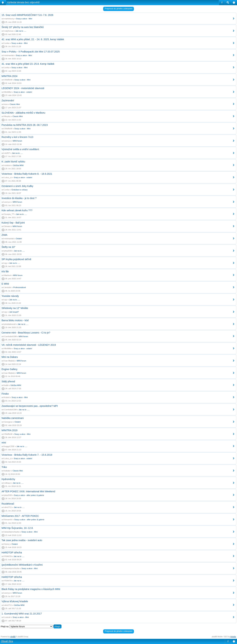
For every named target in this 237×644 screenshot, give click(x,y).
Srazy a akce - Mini (24, 19)
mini (4, 443)
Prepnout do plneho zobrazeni (118, 9)
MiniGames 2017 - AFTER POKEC (20, 516)
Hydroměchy (8, 479)
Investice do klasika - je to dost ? (19, 198)
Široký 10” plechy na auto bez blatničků (23, 27)
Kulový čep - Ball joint (13, 223)
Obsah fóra (7, 641)
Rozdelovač (8, 504)
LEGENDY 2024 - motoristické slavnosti (23, 88)
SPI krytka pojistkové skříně (16, 259)
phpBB (13, 637)
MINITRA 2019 (10, 430)
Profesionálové (20, 287)
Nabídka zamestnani (13, 418)
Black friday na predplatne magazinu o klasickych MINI (31, 589)
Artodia (233, 637)
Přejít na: (5, 627)
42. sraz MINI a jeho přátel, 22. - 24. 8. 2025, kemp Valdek (33, 39)
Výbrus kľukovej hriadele (15, 601)
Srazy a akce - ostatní (23, 92)
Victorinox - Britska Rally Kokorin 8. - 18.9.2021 (27, 174)
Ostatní (19, 239)
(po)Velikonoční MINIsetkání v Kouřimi (22, 565)
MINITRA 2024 (10, 76)
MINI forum (17, 141)
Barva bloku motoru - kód (15, 320)
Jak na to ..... (21, 31)
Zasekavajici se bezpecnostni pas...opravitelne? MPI (30, 406)
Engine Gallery (10, 369)
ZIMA (4, 235)
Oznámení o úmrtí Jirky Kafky (17, 186)
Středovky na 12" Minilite (15, 308)
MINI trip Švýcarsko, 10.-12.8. (17, 528)
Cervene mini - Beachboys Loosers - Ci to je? (26, 333)
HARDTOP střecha (12, 553)
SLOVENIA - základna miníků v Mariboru (23, 113)
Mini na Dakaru (10, 357)
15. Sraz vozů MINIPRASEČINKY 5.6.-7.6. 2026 (27, 15)
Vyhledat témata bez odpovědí (23, 2)
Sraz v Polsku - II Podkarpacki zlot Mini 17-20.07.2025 (31, 52)
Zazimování (8, 100)
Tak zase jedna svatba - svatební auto (22, 540)
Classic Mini (15, 104)
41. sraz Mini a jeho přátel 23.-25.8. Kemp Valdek (28, 64)
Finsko (5, 394)
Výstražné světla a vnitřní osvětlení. (21, 149)
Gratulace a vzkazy (20, 190)
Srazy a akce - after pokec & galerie (29, 495)
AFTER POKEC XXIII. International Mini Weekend (28, 491)
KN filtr (5, 272)
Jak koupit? (14, 312)
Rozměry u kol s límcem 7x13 (17, 137)
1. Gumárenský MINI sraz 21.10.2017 (22, 614)
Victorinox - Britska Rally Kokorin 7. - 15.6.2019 (27, 455)
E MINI (5, 284)
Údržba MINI (18, 165)
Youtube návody (10, 296)
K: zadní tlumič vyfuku (13, 162)
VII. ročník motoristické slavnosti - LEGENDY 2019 (29, 345)
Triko (4, 467)
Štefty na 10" (8, 247)
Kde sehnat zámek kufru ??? (17, 210)
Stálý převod (8, 381)
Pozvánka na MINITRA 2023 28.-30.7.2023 (25, 125)
